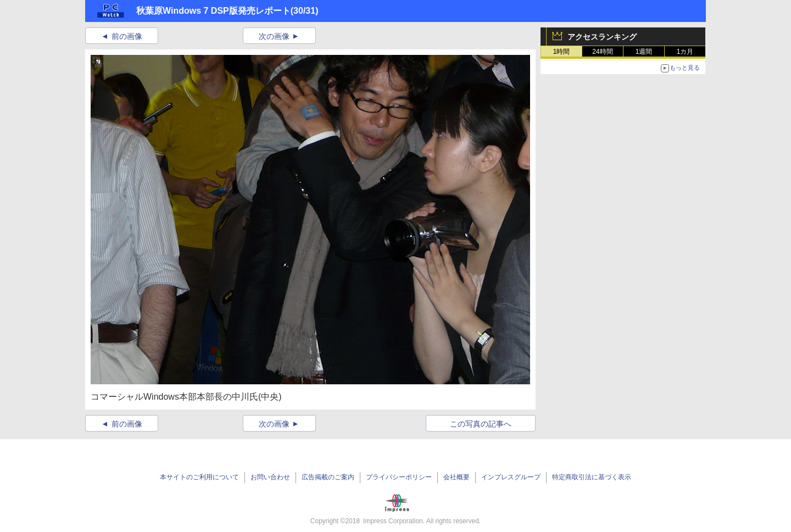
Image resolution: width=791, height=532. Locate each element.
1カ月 (685, 52)
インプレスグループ (511, 477)
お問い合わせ (270, 477)
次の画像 (274, 36)
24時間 (602, 52)
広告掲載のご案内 (328, 477)
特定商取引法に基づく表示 (592, 477)
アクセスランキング (602, 37)
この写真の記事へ (481, 424)
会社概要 (456, 477)
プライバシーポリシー (399, 477)
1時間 (562, 52)
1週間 (644, 52)
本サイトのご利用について (199, 477)
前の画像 (127, 36)
